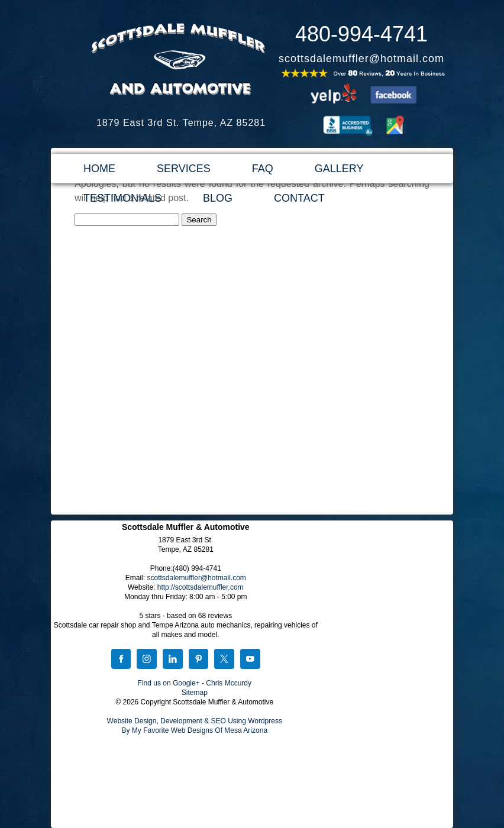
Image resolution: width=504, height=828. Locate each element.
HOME (99, 169)
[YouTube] (250, 660)
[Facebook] (121, 660)
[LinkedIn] (173, 660)
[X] (224, 660)
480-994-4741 (361, 34)
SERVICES (184, 169)
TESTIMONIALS (122, 198)
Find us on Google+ (169, 683)
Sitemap (195, 693)
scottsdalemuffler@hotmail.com (361, 59)
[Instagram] (147, 660)
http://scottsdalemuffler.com (201, 587)
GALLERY (339, 169)
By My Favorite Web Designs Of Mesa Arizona (195, 730)
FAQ (263, 169)
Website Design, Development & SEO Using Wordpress (195, 721)
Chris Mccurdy (229, 683)
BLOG (218, 198)
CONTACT (299, 198)
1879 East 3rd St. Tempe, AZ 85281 (181, 123)
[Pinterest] (199, 660)
